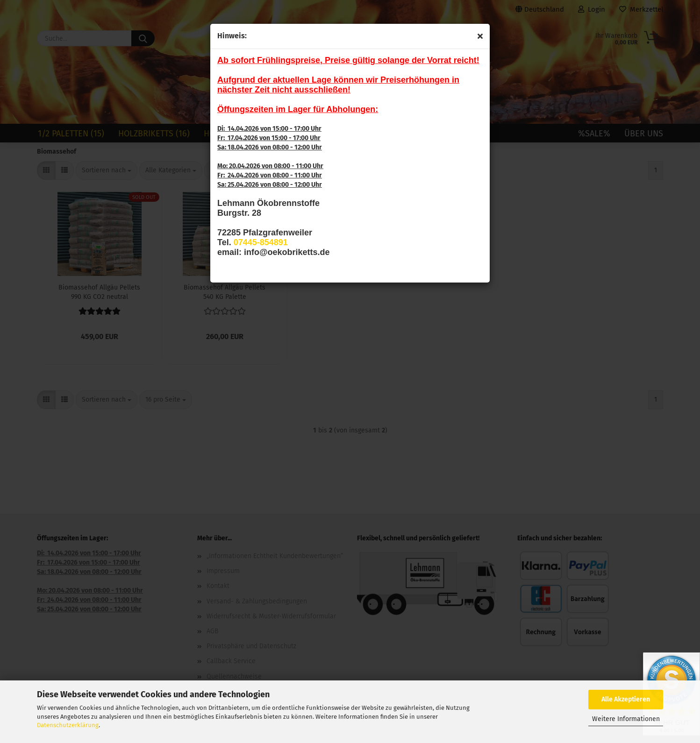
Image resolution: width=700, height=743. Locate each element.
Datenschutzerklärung (68, 725)
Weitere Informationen (626, 719)
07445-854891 (261, 242)
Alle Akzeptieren (626, 699)
